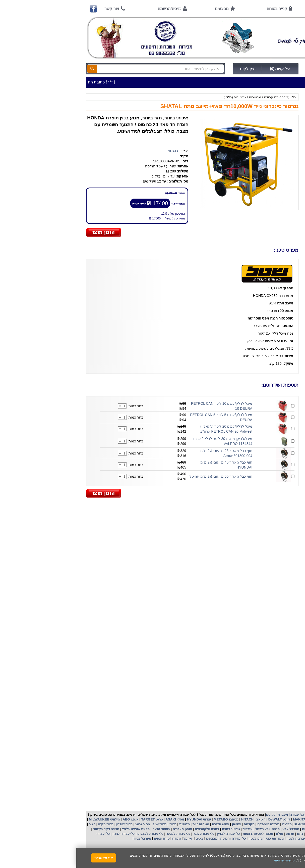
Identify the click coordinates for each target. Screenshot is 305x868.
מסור (97, 824)
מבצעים (145, 9)
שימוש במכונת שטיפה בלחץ (272, 313)
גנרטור (170, 829)
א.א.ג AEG (54, 819)
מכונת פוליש (277, 834)
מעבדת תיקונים (201, 815)
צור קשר (35, 9)
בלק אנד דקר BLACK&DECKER (241, 824)
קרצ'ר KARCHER (281, 824)
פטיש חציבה (144, 824)
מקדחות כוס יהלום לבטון (189, 838)
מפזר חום (232, 829)
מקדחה (173, 824)
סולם (203, 834)
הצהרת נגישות (282, 353)
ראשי (285, 9)
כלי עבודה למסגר (101, 834)
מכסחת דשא (238, 834)
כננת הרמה (257, 834)
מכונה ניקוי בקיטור (29, 829)
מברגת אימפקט (191, 824)
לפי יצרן (288, 141)
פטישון (160, 824)
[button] (295, 844)
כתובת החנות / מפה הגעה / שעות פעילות (268, 180)
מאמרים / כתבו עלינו (277, 253)
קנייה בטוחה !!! (281, 222)
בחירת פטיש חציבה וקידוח (273, 303)
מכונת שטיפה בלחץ (59, 829)
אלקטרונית (126, 829)
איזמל (111, 838)
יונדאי (131, 819)
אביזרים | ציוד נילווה (279, 155)
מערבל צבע (214, 829)
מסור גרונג (66, 824)
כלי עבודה (212, 97)
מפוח (264, 829)
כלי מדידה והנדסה (157, 838)
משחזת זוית (124, 824)
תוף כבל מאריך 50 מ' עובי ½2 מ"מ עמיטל (145, 476)
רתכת (139, 829)
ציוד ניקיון (287, 120)
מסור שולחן (47, 824)
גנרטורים (179, 97)
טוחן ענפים (85, 838)
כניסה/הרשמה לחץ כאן (250, 69)
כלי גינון (288, 127)
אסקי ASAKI (98, 819)
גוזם (224, 834)
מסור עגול (83, 824)
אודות (247, 9)
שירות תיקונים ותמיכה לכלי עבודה (268, 242)
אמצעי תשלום (282, 202)
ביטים (123, 838)
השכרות (288, 134)
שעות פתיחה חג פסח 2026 (272, 192)
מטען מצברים (105, 829)
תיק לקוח (171, 69)
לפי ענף (288, 148)
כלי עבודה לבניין (152, 834)
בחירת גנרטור (282, 293)
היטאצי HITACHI (176, 819)
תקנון (288, 333)
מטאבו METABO (149, 819)
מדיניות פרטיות (281, 343)
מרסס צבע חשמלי (190, 829)
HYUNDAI (118, 819)
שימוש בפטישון (281, 283)
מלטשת (108, 824)
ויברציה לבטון (219, 838)
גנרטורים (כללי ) (158, 97)
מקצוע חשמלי (280, 829)
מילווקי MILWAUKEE (27, 819)
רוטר (16, 824)
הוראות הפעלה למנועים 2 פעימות (267, 273)
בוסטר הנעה (84, 829)
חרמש (214, 834)
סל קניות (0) (203, 69)
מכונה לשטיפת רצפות (181, 834)
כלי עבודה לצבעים (74, 834)
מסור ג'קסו (29, 824)
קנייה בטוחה (201, 9)
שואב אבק (249, 829)
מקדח (100, 838)
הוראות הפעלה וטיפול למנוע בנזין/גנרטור (263, 263)
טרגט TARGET (75, 819)
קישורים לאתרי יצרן (278, 323)
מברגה (211, 824)
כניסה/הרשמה (93, 9)
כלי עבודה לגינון (47, 834)
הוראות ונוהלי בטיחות (276, 232)
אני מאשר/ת (27, 858)
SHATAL (98, 151)
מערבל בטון (66, 838)
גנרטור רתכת (154, 829)
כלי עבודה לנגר (128, 834)
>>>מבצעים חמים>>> (278, 105)
